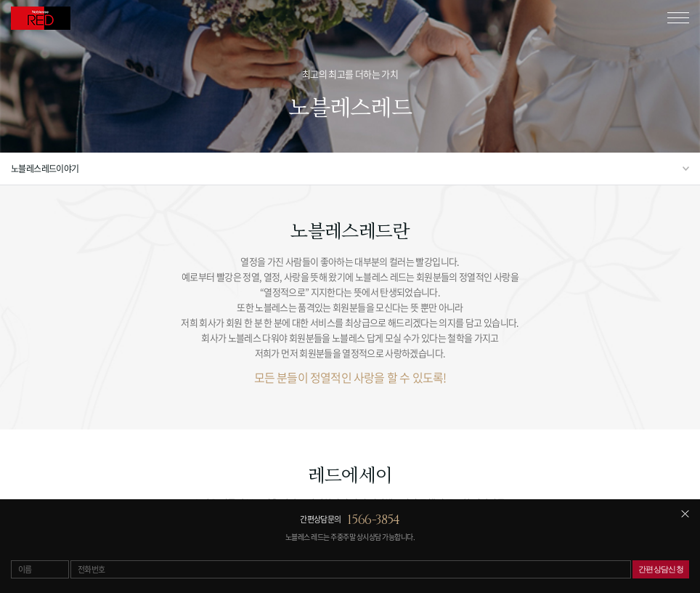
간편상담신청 (661, 569)
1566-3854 (374, 520)
